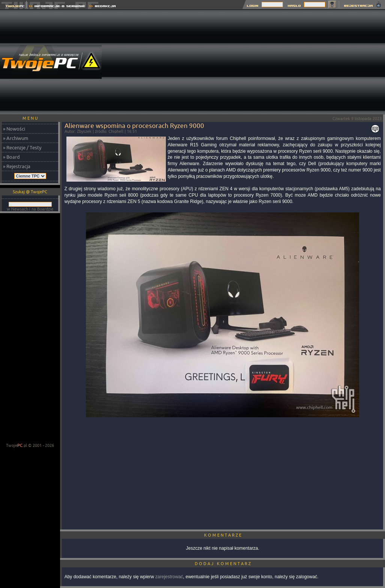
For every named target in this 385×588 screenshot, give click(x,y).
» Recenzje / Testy (22, 147)
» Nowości (14, 129)
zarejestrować (169, 577)
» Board (11, 157)
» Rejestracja (17, 166)
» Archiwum (16, 138)
